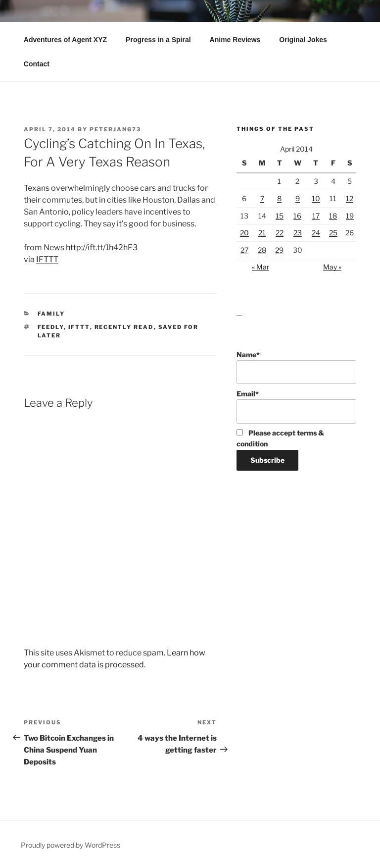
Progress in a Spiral (158, 40)
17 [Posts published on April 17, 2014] (316, 216)
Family (51, 314)
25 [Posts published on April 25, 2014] (333, 233)
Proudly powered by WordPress (71, 845)
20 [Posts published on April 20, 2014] (244, 233)
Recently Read (124, 327)
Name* (296, 367)
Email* (296, 407)
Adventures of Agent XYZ (65, 40)
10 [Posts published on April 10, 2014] (316, 198)
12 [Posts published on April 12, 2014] (350, 198)
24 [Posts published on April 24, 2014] (316, 233)
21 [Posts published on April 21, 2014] (262, 233)
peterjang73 (115, 129)
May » (332, 267)
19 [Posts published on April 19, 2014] (350, 216)
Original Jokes (303, 40)
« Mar (261, 267)
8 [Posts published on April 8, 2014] (279, 198)
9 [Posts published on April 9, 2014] (298, 198)
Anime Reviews (235, 40)
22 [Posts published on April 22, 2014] (280, 233)
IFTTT (47, 259)
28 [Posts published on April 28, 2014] (262, 250)
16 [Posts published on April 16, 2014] (297, 216)
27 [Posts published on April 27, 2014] (244, 250)
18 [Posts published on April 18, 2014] (333, 216)
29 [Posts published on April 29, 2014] (279, 250)
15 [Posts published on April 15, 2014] (280, 216)
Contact (37, 64)
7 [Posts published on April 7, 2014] (262, 198)
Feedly (51, 327)
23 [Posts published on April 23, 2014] (298, 233)
